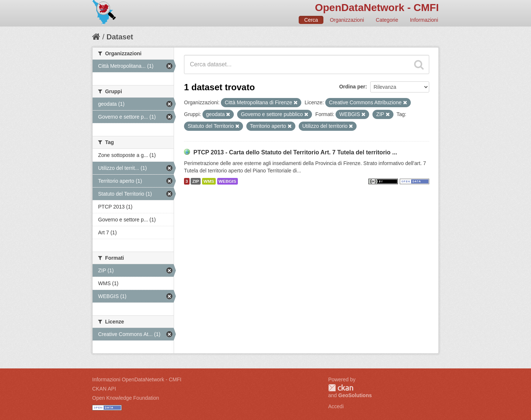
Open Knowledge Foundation (126, 398)
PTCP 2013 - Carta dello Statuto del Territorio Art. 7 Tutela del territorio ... (295, 152)
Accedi (336, 406)
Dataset (120, 37)
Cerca (311, 20)
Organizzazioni (347, 20)
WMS (209, 181)
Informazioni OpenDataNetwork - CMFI (137, 379)
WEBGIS (228, 181)
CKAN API (104, 389)
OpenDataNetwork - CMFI (377, 8)
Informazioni (424, 20)
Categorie (387, 20)
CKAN (341, 388)
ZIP (195, 181)
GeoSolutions (355, 395)
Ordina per (352, 87)
